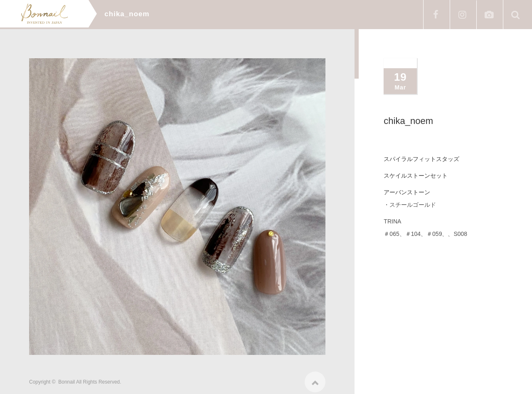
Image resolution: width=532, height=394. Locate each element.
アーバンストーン (407, 192)
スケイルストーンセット (416, 176)
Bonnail (66, 379)
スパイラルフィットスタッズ (421, 159)
